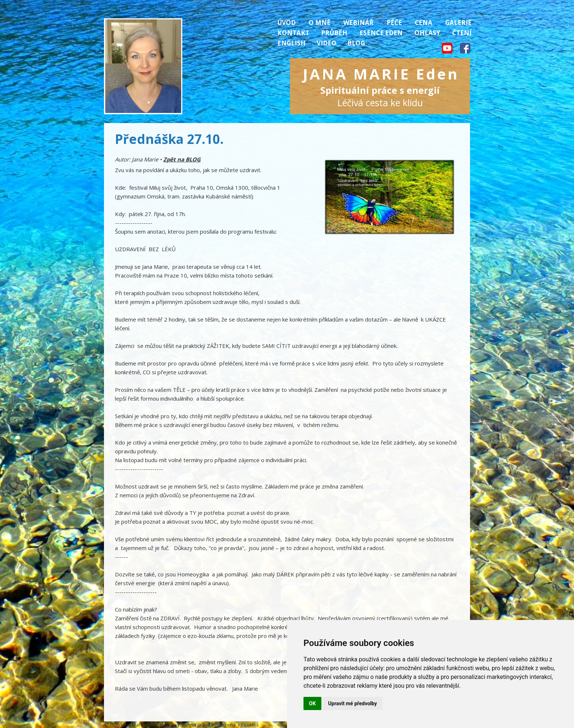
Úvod (287, 23)
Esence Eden (381, 33)
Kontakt (293, 33)
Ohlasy (427, 33)
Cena (424, 23)
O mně (320, 23)
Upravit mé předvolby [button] (352, 703)
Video (327, 43)
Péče (394, 23)
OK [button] (312, 703)
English (292, 43)
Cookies (250, 725)
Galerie (458, 23)
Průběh (334, 33)
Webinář (358, 23)
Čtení (462, 33)
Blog (356, 43)
